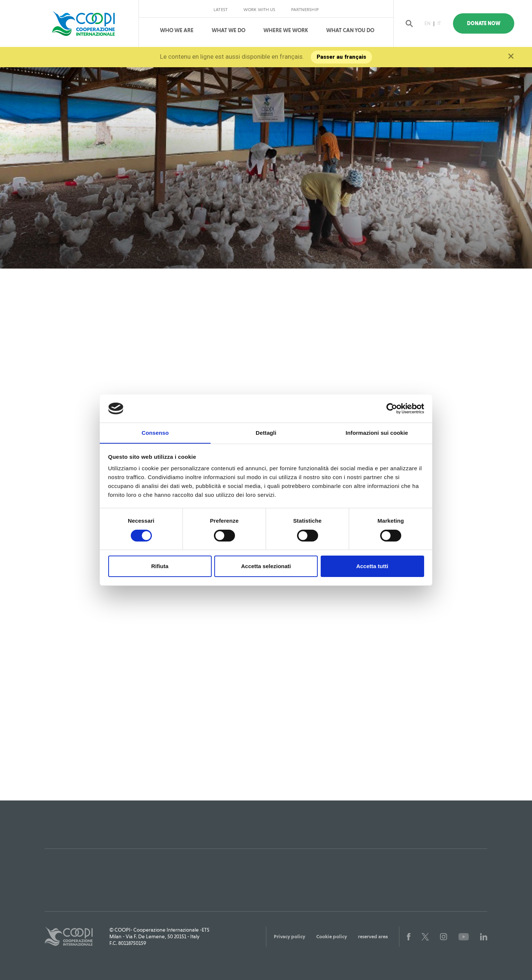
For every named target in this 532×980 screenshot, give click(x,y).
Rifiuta (160, 566)
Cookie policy (332, 936)
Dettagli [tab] (266, 433)
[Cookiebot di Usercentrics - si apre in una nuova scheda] (392, 408)
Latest (221, 10)
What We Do (229, 30)
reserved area (373, 936)
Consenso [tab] (155, 433)
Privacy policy (289, 936)
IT (440, 23)
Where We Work (286, 30)
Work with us (259, 10)
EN (428, 23)
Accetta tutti (372, 566)
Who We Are (177, 30)
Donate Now (487, 23)
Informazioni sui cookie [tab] (377, 433)
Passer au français (342, 57)
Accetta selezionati (266, 566)
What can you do (350, 30)
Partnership (305, 10)
